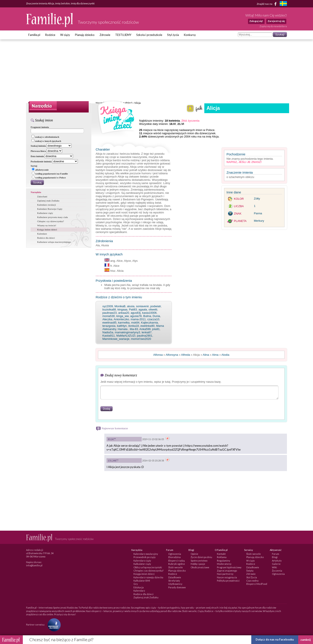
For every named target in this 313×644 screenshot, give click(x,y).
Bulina (147, 316)
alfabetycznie (40, 170)
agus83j (136, 313)
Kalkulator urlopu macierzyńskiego (54, 242)
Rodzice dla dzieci (46, 238)
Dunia (156, 316)
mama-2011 (138, 319)
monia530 (109, 316)
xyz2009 (108, 306)
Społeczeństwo (199, 561)
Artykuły (277, 561)
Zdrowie (105, 35)
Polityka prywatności (228, 581)
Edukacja (139, 587)
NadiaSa (108, 332)
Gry (136, 584)
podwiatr (155, 306)
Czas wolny (252, 581)
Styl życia (173, 35)
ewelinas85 (109, 323)
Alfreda (186, 355)
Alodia (225, 355)
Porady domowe (177, 587)
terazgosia (109, 326)
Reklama (222, 557)
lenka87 (147, 332)
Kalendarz (42, 234)
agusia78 (136, 316)
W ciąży (65, 35)
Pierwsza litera (38, 151)
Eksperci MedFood (257, 584)
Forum (276, 554)
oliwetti (153, 309)
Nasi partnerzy (225, 574)
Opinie (194, 554)
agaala (143, 309)
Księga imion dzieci (47, 230)
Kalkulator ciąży (45, 213)
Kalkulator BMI (142, 581)
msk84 (135, 323)
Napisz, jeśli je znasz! (244, 162)
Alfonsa (158, 355)
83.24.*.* (112, 439)
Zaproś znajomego (227, 571)
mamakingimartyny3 (127, 332)
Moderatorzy (224, 564)
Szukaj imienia (38, 146)
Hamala (123, 329)
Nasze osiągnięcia (227, 577)
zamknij (306, 640)
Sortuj (34, 166)
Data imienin (37, 156)
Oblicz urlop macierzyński (148, 567)
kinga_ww (122, 316)
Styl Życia (252, 577)
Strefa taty (174, 581)
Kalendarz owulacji (47, 205)
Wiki (274, 567)
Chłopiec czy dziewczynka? (51, 221)
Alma (215, 355)
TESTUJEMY (123, 35)
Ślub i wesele (176, 567)
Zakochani (42, 196)
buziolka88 (109, 309)
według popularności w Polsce (49, 178)
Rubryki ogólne (177, 564)
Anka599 (145, 329)
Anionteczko (121, 319)
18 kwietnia (172, 121)
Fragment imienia (40, 127)
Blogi (275, 557)
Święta (250, 571)
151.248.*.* (113, 460)
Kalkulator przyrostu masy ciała (52, 217)
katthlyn (122, 326)
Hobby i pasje (198, 564)
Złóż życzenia (190, 121)
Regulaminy (224, 561)
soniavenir (142, 306)
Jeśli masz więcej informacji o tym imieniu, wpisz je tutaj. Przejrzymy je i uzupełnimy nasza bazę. (161, 382)
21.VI (181, 124)
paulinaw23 (110, 313)
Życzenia (277, 571)
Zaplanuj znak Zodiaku (48, 201)
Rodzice (50, 35)
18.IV (173, 124)
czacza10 (153, 319)
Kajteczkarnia (150, 323)
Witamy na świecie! (47, 225)
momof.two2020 (141, 339)
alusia (131, 306)
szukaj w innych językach (46, 141)
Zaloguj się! (256, 21)
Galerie (276, 564)
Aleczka (107, 319)
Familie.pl (34, 35)
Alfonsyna (172, 355)
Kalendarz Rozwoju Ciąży (50, 209)
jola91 (156, 329)
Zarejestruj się (276, 21)
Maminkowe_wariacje (116, 339)
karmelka (124, 323)
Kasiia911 (109, 336)
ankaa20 (124, 313)
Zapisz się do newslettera (273, 26)
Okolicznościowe (200, 567)
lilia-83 (134, 329)
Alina (206, 355)
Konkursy (190, 35)
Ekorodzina (174, 557)
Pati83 (133, 309)
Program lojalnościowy (229, 567)
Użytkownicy (175, 584)
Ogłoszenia (175, 554)
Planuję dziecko (85, 35)
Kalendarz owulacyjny (146, 554)
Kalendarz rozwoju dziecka (148, 577)
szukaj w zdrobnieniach (45, 137)
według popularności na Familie (50, 174)
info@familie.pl (34, 565)
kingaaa (122, 309)
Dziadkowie (175, 577)
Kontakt (221, 554)
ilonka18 (133, 326)
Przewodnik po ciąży (145, 557)
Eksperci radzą (176, 561)
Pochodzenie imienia (41, 161)
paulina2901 (145, 336)
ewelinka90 (147, 326)
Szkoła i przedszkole (149, 35)
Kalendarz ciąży (142, 561)
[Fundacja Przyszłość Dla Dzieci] (53, 624)
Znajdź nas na (267, 4)
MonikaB (120, 306)
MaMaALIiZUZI (126, 336)
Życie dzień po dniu (201, 557)
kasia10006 (149, 313)
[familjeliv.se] (283, 4)
